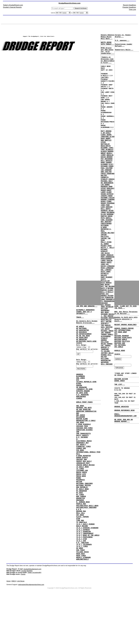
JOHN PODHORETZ (108, 351)
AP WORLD (80, 330)
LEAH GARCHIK (107, 240)
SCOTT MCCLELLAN (105, 328)
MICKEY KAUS (106, 287)
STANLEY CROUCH (108, 207)
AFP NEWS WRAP (121, 337)
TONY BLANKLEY (107, 172)
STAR (78, 557)
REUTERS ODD (120, 350)
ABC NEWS (80, 421)
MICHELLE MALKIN (105, 321)
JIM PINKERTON (107, 349)
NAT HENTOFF (106, 258)
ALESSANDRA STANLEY (106, 397)
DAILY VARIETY (82, 457)
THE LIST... (120, 396)
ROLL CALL (81, 550)
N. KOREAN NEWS (83, 537)
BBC (78, 430)
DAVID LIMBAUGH (108, 311)
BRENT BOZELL (107, 176)
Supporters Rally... (124, 53)
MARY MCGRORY (107, 325)
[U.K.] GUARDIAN (83, 572)
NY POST (80, 526)
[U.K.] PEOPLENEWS (84, 579)
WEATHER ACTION (121, 390)
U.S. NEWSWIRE (82, 409)
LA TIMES (80, 497)
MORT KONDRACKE (108, 300)
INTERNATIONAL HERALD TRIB (88, 477)
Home (8, 627)
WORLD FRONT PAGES (84, 417)
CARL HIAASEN (107, 256)
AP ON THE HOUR (83, 342)
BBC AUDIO (81, 432)
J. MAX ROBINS (107, 371)
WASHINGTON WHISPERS (106, 426)
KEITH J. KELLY (108, 289)
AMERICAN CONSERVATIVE (86, 428)
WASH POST (81, 599)
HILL (78, 479)
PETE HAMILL (106, 254)
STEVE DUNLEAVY (108, 218)
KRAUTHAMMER (106, 303)
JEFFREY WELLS (107, 416)
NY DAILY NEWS (82, 521)
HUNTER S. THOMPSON (105, 410)
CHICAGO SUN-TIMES (84, 448)
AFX (116, 339)
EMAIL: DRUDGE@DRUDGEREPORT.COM (125, 431)
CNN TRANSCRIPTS (83, 454)
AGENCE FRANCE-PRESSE (124, 332)
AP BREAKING (82, 346)
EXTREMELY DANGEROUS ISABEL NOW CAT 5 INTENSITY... (85, 313)
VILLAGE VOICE (82, 597)
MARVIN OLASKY (107, 340)
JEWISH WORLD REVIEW (85, 492)
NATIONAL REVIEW (83, 517)
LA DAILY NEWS (82, 494)
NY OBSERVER (82, 523)
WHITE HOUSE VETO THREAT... (108, 45)
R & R (79, 545)
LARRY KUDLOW (107, 305)
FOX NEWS (80, 474)
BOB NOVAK (105, 334)
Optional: (53, 13)
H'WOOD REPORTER (83, 481)
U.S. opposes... (122, 42)
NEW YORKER (81, 530)
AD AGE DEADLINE (83, 426)
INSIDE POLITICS (105, 275)
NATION (79, 512)
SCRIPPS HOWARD (83, 404)
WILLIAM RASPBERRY (105, 364)
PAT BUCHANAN (107, 183)
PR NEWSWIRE (82, 400)
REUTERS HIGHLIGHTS (123, 343)
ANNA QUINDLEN (107, 360)
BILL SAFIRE (106, 378)
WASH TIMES (81, 601)
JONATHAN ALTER (108, 156)
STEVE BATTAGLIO (105, 164)
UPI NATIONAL (120, 352)
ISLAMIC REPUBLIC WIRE (86, 393)
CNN (78, 452)
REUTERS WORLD (121, 346)
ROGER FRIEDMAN (108, 236)
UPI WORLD (119, 354)
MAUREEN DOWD (107, 216)
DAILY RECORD (82, 565)
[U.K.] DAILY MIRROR (85, 563)
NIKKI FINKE (106, 234)
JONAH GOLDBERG (108, 247)
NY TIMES (80, 528)
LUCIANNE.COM (82, 499)
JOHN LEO (105, 309)
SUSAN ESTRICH (107, 225)
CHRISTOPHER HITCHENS (106, 262)
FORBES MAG (81, 472)
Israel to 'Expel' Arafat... (123, 37)
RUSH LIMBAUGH (107, 314)
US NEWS (80, 592)
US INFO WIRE (82, 406)
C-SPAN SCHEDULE (83, 443)
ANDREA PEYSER (107, 347)
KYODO (79, 395)
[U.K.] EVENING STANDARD (87, 568)
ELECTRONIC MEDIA (84, 463)
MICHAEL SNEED (107, 389)
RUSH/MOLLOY (106, 376)
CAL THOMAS (106, 407)
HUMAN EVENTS (82, 483)
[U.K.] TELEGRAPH (84, 588)
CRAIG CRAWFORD (108, 200)
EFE (78, 391)
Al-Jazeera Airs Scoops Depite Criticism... (87, 325)
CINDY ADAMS (106, 154)
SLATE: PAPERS (82, 554)
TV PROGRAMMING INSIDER (108, 355)
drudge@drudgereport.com (32, 615)
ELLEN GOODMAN (107, 249)
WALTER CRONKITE (105, 204)
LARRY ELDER (106, 223)
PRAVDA (79, 398)
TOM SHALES (106, 382)
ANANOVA (80, 384)
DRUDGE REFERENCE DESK (124, 426)
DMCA (14, 627)
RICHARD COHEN (107, 192)
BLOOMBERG (81, 386)
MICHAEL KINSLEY (104, 293)
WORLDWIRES (81, 411)
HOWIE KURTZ (106, 307)
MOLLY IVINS (106, 283)
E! (77, 461)
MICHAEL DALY (107, 209)
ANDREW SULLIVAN (105, 401)
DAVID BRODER (107, 181)
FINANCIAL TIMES (83, 470)
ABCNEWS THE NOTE (84, 423)
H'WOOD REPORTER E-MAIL (106, 267)
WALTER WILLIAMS (105, 421)
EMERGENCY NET (82, 466)
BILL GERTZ (106, 243)
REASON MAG (81, 548)
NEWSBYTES (81, 532)
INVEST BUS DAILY (84, 488)
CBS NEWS (80, 441)
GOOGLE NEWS (120, 359)
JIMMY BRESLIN (107, 178)
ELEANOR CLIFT (107, 189)
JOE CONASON (106, 196)
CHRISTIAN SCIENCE (84, 450)
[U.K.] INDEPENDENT (85, 574)
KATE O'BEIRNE (107, 338)
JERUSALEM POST (83, 490)
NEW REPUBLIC (82, 519)
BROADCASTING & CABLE (86, 439)
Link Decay (21, 627)
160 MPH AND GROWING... (87, 307)
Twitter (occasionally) (34, 619)
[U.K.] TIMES (82, 590)
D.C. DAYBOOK (82, 459)
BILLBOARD (81, 435)
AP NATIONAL (82, 333)
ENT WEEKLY (81, 468)
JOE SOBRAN (106, 391)
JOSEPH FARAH (107, 227)
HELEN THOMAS (107, 405)
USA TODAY (81, 594)
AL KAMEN (105, 285)
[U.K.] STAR (82, 581)
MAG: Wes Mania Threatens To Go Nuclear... (126, 315)
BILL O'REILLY (107, 343)
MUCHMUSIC (81, 510)
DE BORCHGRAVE (107, 212)
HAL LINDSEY (106, 316)
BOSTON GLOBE (82, 437)
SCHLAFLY (105, 380)
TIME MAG (80, 559)
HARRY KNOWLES (107, 298)
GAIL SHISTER (107, 385)
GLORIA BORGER (107, 174)
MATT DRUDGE (106, 149)
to (72, 13)
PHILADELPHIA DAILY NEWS (87, 541)
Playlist (23, 620)
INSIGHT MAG (82, 486)
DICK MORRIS (106, 331)
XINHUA (79, 413)
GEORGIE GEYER (107, 245)
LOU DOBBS (105, 214)
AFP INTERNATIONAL (123, 335)
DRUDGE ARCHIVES (122, 422)
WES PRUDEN (106, 358)
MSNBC (79, 508)
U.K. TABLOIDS (82, 585)
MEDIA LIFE (81, 503)
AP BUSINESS (82, 337)
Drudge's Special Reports (12, 7)
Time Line (132, 9)
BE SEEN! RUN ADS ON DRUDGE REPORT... (123, 438)
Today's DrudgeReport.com (13, 5)
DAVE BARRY (106, 158)
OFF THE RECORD (108, 336)
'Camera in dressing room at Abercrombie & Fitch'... (108, 65)
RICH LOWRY (106, 318)
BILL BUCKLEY (107, 185)
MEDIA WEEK (81, 506)
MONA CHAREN (106, 187)
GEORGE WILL (106, 418)
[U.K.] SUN (81, 583)
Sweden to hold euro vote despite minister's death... (126, 322)
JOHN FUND (105, 238)
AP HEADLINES (82, 344)
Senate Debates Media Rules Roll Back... (108, 38)
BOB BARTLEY (106, 161)
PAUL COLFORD (107, 194)
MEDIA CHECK (82, 501)
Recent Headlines (129, 5)
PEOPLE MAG (81, 539)
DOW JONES (81, 389)
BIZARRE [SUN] (107, 169)
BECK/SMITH (106, 167)
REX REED (105, 367)
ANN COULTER (106, 198)
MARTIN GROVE (107, 252)
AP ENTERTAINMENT (84, 339)
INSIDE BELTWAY (108, 272)
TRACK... (80, 320)
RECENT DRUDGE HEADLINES (125, 328)
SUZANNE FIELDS (108, 229)
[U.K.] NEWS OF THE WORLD (88, 577)
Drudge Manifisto (27, 617)
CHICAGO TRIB (82, 446)
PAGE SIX (105, 345)
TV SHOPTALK (82, 561)
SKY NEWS (80, 552)
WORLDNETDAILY (82, 605)
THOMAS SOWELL (107, 394)
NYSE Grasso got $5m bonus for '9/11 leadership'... (108, 54)
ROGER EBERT (106, 220)
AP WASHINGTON (82, 335)
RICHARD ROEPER (108, 374)
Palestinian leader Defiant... (124, 48)
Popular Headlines (129, 7)
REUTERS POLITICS (122, 348)
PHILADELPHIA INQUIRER (86, 543)
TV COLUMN (105, 414)
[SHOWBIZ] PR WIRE (84, 402)
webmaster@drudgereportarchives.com (31, 631)
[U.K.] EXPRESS (83, 570)
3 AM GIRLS (106, 152)
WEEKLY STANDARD (83, 603)
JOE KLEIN (105, 296)
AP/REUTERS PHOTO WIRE (86, 348)
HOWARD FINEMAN (108, 232)
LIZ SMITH (105, 387)
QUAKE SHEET (120, 392)
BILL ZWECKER (107, 429)
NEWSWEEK (80, 534)
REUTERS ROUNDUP (122, 341)
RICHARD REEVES (108, 369)
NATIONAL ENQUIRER (84, 514)
